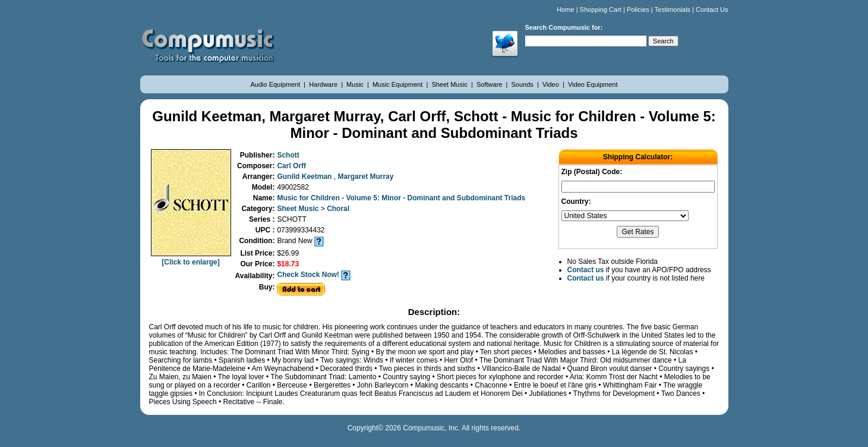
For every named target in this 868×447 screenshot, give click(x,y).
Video (552, 84)
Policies (638, 10)
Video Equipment (593, 84)
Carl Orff (291, 166)
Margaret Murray (365, 177)
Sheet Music (450, 84)
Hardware (324, 84)
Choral (338, 209)
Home (565, 10)
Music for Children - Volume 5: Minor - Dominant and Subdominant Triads (401, 198)
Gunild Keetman (305, 177)
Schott (288, 155)
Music (356, 84)
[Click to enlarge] (191, 258)
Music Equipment (398, 84)
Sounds (523, 84)
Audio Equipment (276, 84)
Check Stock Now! (308, 275)
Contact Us (712, 10)
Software (490, 84)
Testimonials (673, 10)
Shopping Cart (601, 10)
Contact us (586, 270)
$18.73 (288, 264)
